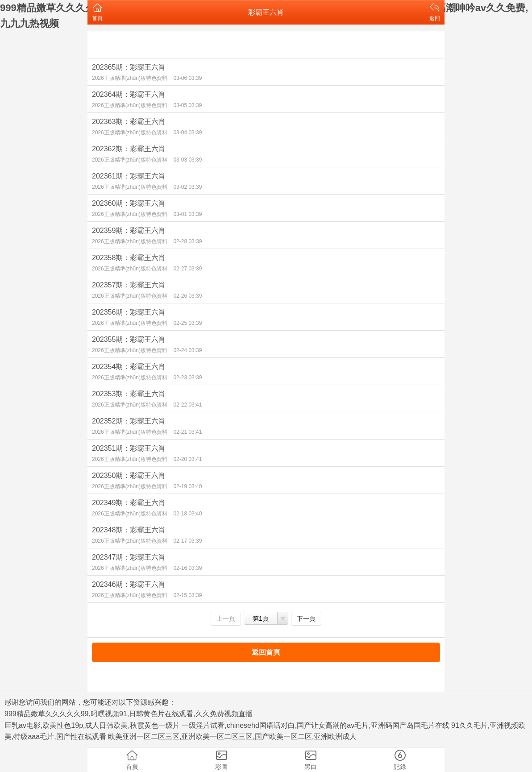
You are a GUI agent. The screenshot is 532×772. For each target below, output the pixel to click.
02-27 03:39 (187, 269)
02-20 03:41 (187, 459)
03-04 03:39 (187, 133)
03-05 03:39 (187, 105)
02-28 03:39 (187, 241)
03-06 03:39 (187, 78)
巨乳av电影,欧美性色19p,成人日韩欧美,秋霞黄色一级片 (92, 725)
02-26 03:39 (187, 296)
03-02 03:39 (187, 187)
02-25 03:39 (187, 323)
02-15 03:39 (187, 595)
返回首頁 (266, 652)
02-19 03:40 (187, 486)
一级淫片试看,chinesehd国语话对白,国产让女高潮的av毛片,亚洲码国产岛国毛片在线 (315, 725)
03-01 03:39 (187, 214)
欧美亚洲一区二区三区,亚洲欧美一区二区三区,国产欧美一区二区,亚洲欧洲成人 (232, 737)
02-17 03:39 (187, 541)
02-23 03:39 (187, 378)
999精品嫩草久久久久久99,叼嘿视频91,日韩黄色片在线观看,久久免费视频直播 (129, 714)
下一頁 (306, 618)
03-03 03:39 (187, 160)
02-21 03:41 (187, 432)
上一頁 (226, 618)
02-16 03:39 (187, 568)
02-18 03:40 (187, 514)
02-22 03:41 (187, 405)
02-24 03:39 (187, 350)
